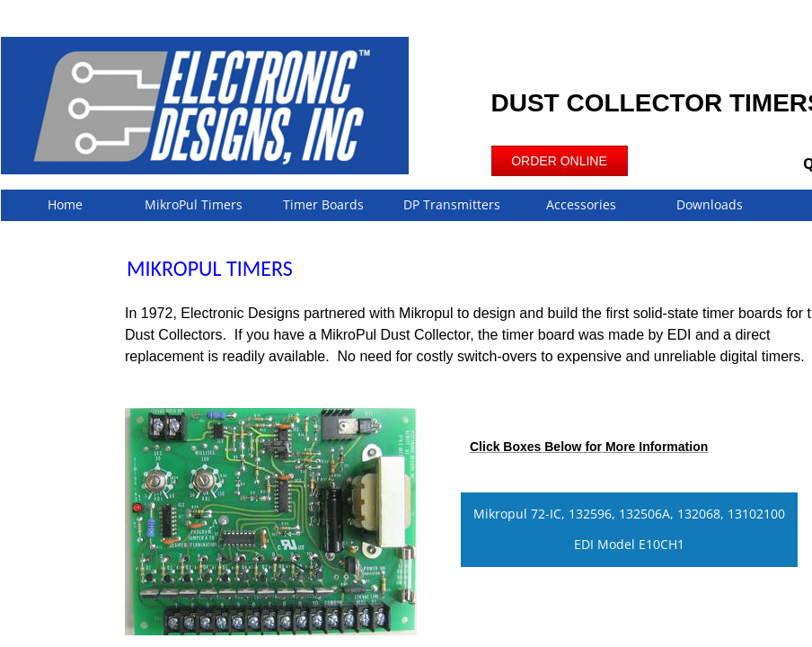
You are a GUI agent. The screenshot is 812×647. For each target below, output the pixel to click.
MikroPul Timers (194, 204)
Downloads (710, 204)
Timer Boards (323, 204)
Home (65, 204)
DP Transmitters (452, 204)
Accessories (581, 204)
